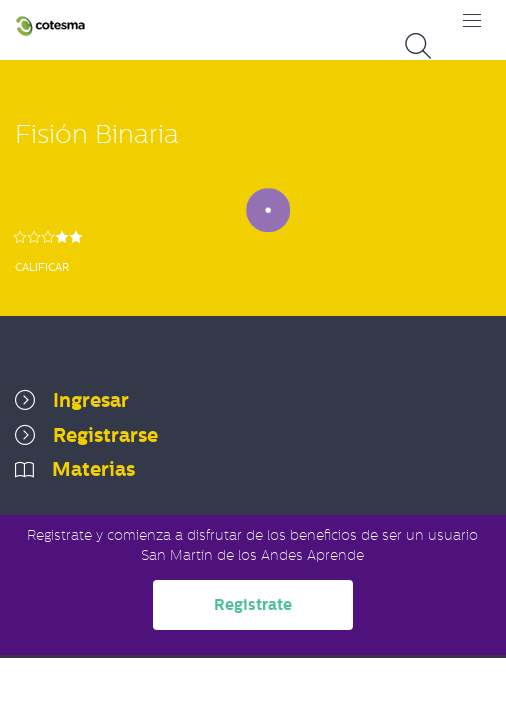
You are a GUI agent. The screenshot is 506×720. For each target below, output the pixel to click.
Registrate (253, 604)
